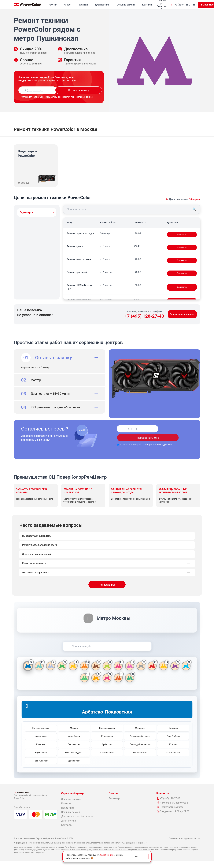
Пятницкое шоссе (41, 735)
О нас (67, 5)
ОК (137, 856)
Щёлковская (74, 768)
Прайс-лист (68, 815)
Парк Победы (173, 743)
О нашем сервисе (71, 806)
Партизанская (140, 759)
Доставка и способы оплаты (77, 823)
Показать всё (107, 591)
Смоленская (74, 751)
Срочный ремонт (71, 819)
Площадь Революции (140, 751)
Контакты (148, 5)
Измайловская (173, 759)
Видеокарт (115, 805)
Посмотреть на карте (172, 814)
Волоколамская (107, 735)
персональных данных (149, 445)
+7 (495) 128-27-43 (185, 5)
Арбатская (107, 751)
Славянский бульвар (140, 743)
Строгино (173, 735)
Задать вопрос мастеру (181, 314)
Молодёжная (74, 743)
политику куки (107, 855)
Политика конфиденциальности (185, 845)
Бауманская (41, 759)
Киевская (41, 751)
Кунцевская (107, 743)
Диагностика (102, 5)
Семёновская (107, 759)
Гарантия (83, 5)
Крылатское (41, 743)
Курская (173, 751)
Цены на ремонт (126, 5)
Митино (74, 735)
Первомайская (41, 768)
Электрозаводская (74, 759)
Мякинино (140, 735)
